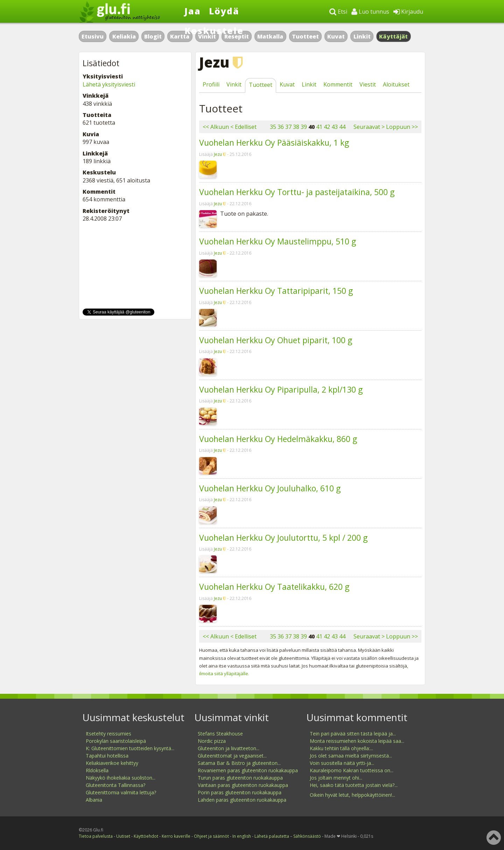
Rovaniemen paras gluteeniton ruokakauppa (248, 770)
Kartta (180, 36)
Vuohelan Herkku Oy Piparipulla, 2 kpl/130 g (281, 389)
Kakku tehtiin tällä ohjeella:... (341, 748)
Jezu (218, 154)
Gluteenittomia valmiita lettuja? (121, 792)
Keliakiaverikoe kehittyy (112, 763)
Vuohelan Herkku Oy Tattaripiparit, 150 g (276, 291)
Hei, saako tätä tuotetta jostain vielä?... (354, 785)
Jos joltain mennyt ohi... (336, 778)
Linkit (362, 36)
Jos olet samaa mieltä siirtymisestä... (351, 756)
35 (273, 127)
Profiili (211, 84)
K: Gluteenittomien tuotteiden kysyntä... (130, 748)
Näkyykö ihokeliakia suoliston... (121, 778)
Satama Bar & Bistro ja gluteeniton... (239, 763)
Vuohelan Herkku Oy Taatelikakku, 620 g (274, 587)
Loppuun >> (402, 127)
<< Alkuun (216, 127)
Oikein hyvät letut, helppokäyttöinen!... (352, 795)
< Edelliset (243, 127)
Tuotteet (305, 36)
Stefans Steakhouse (220, 734)
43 (335, 127)
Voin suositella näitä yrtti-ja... (342, 763)
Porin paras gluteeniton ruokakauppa (240, 792)
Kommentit (338, 84)
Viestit (368, 84)
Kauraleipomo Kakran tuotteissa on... (352, 770)
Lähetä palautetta (272, 836)
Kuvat (336, 36)
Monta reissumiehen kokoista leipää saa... (357, 741)
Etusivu (93, 36)
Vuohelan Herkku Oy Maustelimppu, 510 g (278, 241)
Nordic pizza (212, 741)
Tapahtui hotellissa (107, 756)
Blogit (153, 36)
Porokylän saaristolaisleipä (116, 741)
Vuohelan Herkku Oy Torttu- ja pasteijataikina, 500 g (297, 192)
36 (281, 127)
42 (327, 127)
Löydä (224, 11)
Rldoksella (97, 770)
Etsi (338, 12)
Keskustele (214, 30)
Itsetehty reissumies (108, 734)
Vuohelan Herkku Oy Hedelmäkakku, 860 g (278, 439)
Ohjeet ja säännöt (211, 836)
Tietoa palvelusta (96, 836)
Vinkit (234, 84)
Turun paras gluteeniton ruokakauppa (240, 778)
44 (342, 127)
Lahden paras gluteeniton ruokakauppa (242, 800)
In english (242, 836)
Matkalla (270, 36)
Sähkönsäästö (307, 836)
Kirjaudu (408, 12)
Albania (94, 800)
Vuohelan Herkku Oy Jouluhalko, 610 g (270, 488)
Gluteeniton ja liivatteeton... (229, 748)
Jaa (193, 11)
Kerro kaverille (176, 836)
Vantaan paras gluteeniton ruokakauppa (243, 785)
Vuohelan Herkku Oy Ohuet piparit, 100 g (276, 340)
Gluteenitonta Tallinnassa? (115, 785)
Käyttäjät (394, 36)
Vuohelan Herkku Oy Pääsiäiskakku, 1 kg (274, 143)
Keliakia (124, 36)
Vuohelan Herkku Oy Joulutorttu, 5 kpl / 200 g (283, 538)
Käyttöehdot (146, 836)
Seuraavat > (369, 127)
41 (319, 127)
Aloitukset (396, 84)
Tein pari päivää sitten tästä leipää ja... (353, 734)
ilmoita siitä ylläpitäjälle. (224, 673)
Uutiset (123, 836)
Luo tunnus (370, 12)
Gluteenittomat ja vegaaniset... (232, 756)
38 (296, 127)
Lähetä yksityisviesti (109, 84)
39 (304, 127)
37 (288, 127)
